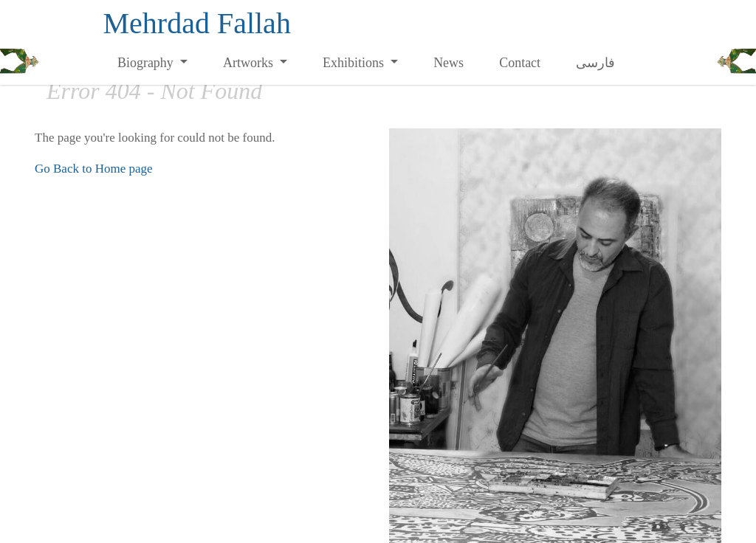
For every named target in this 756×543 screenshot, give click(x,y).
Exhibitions (355, 63)
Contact (520, 63)
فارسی (595, 63)
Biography (147, 63)
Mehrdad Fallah (197, 23)
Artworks (250, 63)
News (449, 63)
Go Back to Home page (94, 169)
